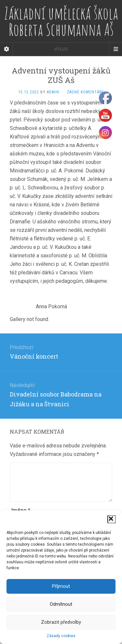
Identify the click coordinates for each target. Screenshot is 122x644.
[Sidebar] (7, 49)
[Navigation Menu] (115, 49)
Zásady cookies (61, 636)
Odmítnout (61, 604)
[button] (112, 519)
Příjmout (61, 586)
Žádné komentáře (85, 92)
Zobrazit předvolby (61, 622)
